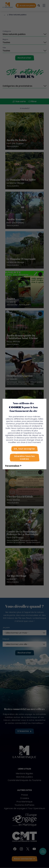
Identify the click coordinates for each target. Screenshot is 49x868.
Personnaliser (12, 466)
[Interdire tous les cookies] (24, 458)
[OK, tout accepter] (24, 449)
